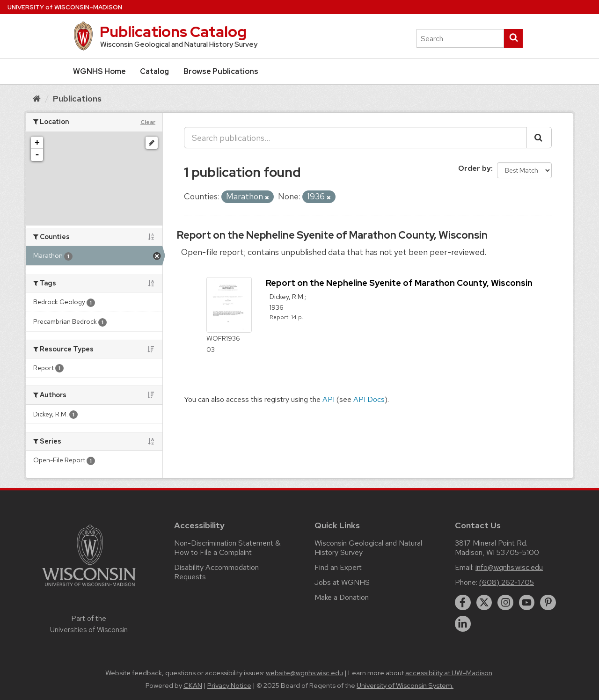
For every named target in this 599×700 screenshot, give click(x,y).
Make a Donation (342, 597)
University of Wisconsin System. (405, 685)
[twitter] (484, 603)
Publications (77, 98)
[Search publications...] (355, 138)
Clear (148, 122)
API (329, 399)
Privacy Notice (229, 685)
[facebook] (463, 603)
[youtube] (527, 603)
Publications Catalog (173, 32)
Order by (475, 168)
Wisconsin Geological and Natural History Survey (368, 548)
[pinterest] (548, 603)
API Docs (369, 399)
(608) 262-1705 (507, 582)
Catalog (154, 71)
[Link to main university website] (89, 588)
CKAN (193, 685)
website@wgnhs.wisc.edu (304, 673)
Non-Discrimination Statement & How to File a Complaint (227, 548)
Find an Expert (338, 567)
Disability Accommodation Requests (216, 572)
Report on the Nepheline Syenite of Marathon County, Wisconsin (332, 235)
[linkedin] (463, 624)
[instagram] (505, 603)
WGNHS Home (99, 71)
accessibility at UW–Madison (449, 673)
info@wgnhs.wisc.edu (509, 567)
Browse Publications (221, 71)
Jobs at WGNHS (342, 582)
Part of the (89, 624)
